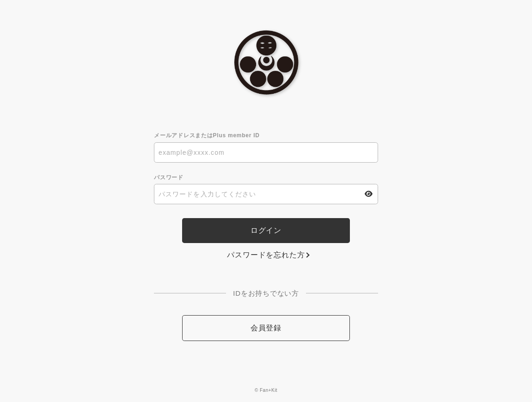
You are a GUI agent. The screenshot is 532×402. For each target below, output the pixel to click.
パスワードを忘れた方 (266, 255)
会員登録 (266, 328)
